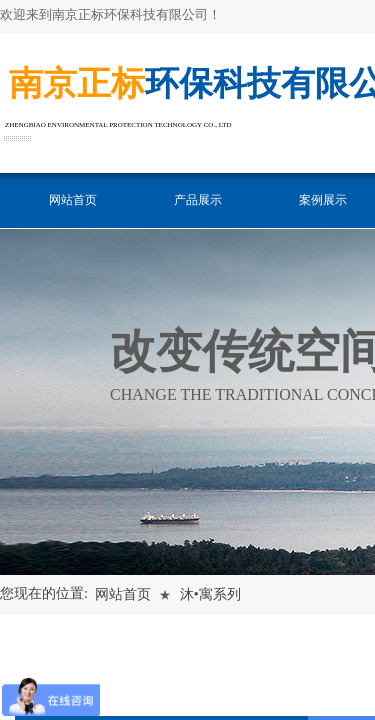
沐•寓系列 (210, 594)
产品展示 (198, 200)
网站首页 (73, 200)
